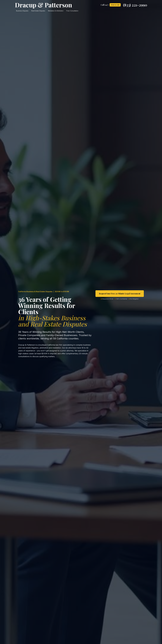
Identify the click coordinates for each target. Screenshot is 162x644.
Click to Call (115, 5)
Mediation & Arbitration (56, 11)
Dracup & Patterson (43, 5)
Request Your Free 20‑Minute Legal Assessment (120, 294)
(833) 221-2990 (135, 5)
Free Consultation (72, 11)
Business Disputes (22, 11)
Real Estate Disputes (38, 11)
